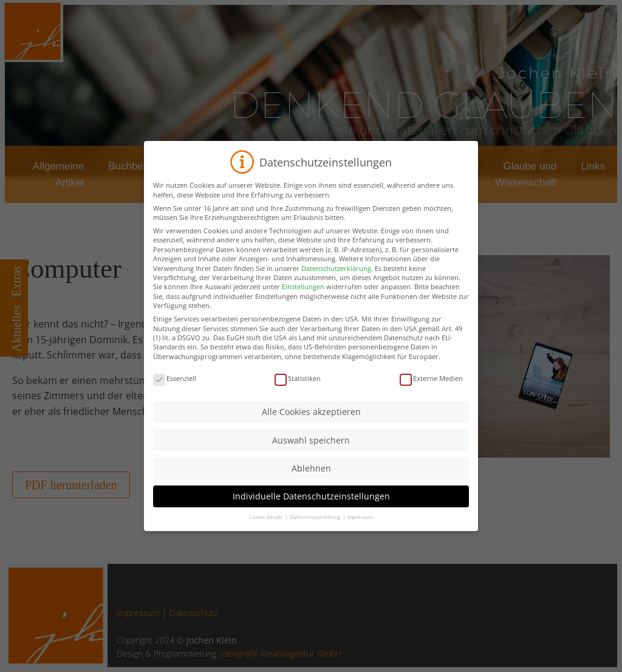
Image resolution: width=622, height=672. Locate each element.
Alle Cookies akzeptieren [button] (311, 430)
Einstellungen (303, 305)
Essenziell (175, 396)
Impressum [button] (360, 535)
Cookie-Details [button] (266, 535)
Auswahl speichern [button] (311, 458)
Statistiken (298, 396)
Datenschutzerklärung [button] (316, 535)
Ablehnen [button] (311, 486)
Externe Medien (431, 396)
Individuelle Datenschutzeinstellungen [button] (311, 514)
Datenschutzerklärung (336, 286)
